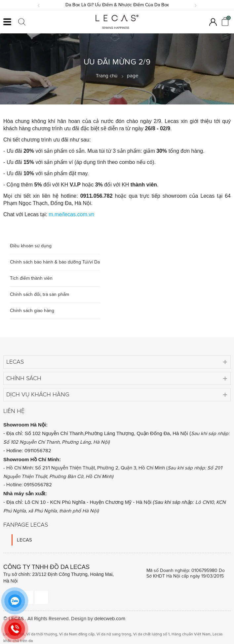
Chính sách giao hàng (32, 311)
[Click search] (22, 22)
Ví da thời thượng (42, 634)
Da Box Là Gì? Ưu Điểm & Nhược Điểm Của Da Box (117, 5)
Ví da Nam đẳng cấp (77, 634)
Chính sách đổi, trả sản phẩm (39, 294)
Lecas (15, 362)
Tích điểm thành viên (31, 278)
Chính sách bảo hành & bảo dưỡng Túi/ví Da (55, 262)
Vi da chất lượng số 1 (151, 634)
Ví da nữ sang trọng (114, 634)
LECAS (24, 540)
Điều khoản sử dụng (31, 246)
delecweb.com (110, 619)
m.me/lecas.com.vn (71, 214)
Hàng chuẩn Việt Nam (191, 634)
